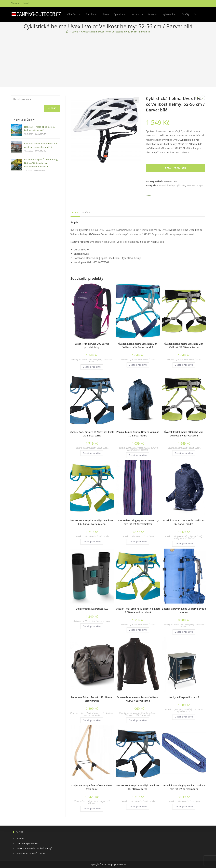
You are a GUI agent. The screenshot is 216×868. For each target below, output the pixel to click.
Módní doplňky (96, 360)
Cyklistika (181, 185)
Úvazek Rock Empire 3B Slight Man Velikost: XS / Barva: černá (184, 345)
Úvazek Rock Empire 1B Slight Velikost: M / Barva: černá (92, 434)
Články (16, 3)
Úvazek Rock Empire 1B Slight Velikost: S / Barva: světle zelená (138, 610)
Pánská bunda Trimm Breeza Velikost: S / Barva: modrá (138, 434)
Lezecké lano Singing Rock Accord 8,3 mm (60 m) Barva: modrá (184, 787)
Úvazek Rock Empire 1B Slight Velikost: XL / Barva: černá (138, 787)
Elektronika (90, 621)
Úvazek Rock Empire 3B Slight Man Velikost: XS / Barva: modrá (138, 345)
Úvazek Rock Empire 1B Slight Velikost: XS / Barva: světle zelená (92, 522)
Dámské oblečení (149, 713)
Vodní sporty (94, 715)
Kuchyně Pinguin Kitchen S (184, 697)
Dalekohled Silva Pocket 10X (92, 609)
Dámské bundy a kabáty (130, 713)
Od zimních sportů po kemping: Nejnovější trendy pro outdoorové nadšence (41, 163)
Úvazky (152, 360)
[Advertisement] (108, 61)
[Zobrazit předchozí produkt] (198, 98)
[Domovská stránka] (67, 32)
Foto (98, 621)
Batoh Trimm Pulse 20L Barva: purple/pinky (92, 345)
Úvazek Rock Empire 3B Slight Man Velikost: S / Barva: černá (184, 434)
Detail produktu (175, 168)
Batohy (74, 360)
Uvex (149, 195)
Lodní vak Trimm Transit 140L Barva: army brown (92, 699)
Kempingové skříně (184, 709)
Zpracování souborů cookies (31, 853)
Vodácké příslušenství (96, 713)
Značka (86, 212)
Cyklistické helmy (166, 185)
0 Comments (40, 134)
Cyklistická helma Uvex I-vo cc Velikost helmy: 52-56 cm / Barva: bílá (115, 32)
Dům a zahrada (80, 801)
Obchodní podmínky (27, 843)
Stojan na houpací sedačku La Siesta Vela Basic (92, 787)
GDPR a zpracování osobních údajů (35, 848)
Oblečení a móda (136, 448)
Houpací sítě (104, 801)
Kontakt (27, 3)
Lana (146, 536)
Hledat (52, 108)
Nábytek (92, 803)
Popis (75, 212)
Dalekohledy (79, 621)
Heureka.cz (192, 185)
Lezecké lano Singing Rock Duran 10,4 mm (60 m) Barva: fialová (138, 522)
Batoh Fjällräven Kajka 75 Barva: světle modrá (184, 610)
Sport (202, 185)
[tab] (75, 213)
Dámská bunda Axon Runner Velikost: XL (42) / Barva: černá (138, 699)
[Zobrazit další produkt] (203, 98)
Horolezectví (137, 360)
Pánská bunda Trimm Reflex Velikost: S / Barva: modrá (184, 522)
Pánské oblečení (141, 450)
